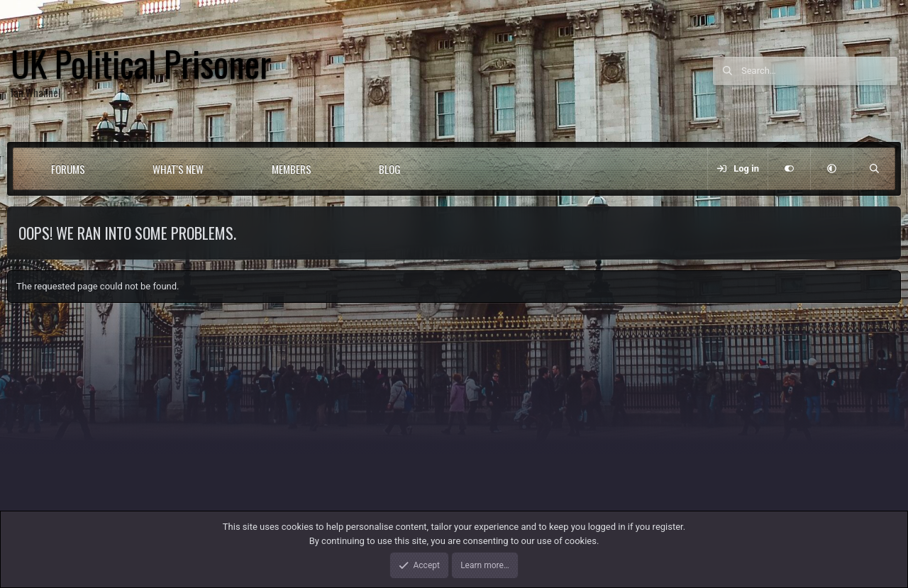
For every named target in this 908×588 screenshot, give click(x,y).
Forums (68, 169)
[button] (110, 169)
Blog (390, 169)
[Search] (819, 71)
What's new (178, 169)
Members (292, 169)
